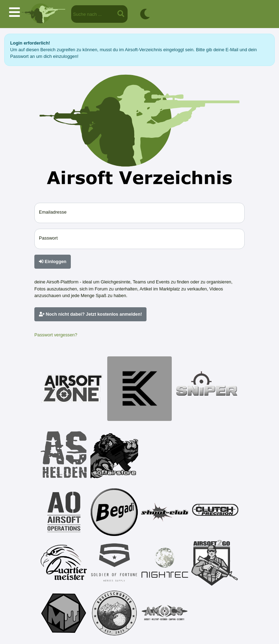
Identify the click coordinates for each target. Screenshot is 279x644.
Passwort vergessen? (56, 335)
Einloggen (53, 261)
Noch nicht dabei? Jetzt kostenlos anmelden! (90, 314)
